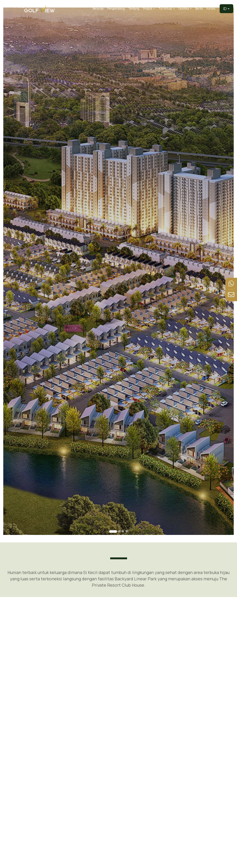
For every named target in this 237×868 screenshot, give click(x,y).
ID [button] (225, 9)
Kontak (211, 9)
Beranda (98, 9)
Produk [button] (148, 9)
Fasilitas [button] (184, 9)
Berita (199, 9)
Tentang (134, 9)
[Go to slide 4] (126, 513)
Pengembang (116, 9)
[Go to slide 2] (119, 513)
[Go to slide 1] (113, 513)
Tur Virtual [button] (166, 9)
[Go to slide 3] (123, 513)
